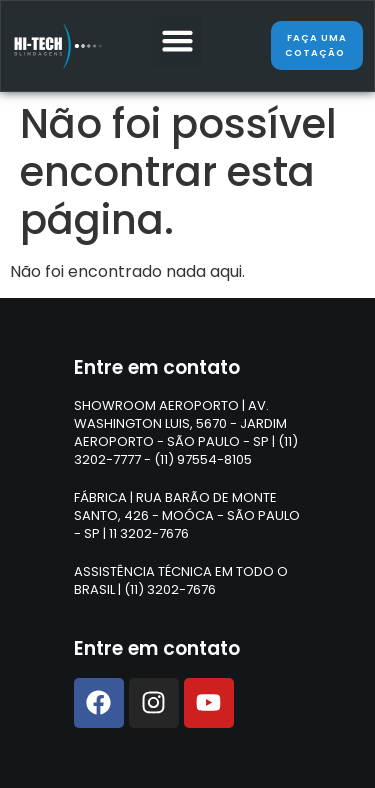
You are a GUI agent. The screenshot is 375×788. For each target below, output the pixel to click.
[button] (178, 41)
